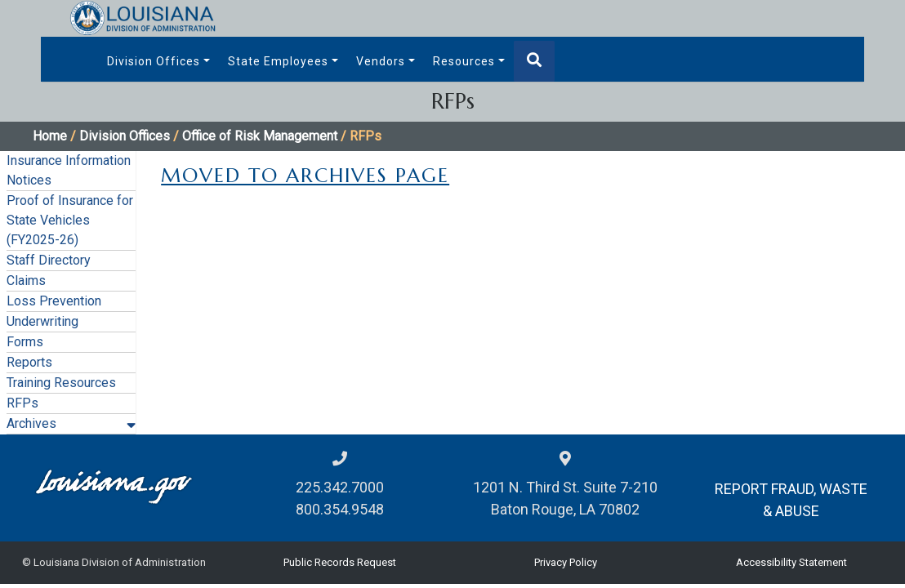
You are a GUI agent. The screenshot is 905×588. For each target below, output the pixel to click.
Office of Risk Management (260, 136)
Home (50, 136)
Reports (29, 362)
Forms (25, 342)
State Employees (278, 61)
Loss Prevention (54, 301)
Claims (26, 281)
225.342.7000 (340, 487)
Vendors (381, 61)
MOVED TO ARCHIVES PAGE (305, 176)
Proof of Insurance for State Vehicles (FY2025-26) (70, 220)
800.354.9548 (340, 509)
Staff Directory (49, 260)
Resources (464, 61)
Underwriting (42, 321)
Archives (31, 423)
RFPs (22, 403)
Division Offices (154, 61)
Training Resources (61, 383)
